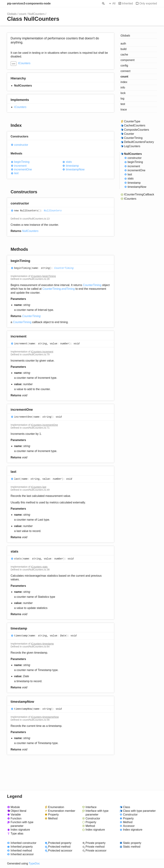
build (124, 49)
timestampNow (75, 169)
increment (20, 166)
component (128, 60)
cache (124, 55)
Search (103, 4)
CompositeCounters (137, 130)
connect (125, 71)
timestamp (72, 166)
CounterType (132, 121)
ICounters (24, 63)
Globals (12, 14)
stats (69, 162)
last (16, 173)
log (122, 99)
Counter (129, 134)
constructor (21, 145)
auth (123, 44)
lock (123, 93)
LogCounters (132, 146)
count (23, 14)
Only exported (148, 3)
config (124, 66)
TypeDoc (34, 863)
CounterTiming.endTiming (59, 289)
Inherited (127, 3)
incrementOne (23, 169)
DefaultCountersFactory (139, 142)
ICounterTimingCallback (139, 194)
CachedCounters (135, 125)
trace (124, 109)
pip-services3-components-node (29, 3)
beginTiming (22, 162)
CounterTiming (64, 268)
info (123, 88)
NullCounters (36, 14)
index (124, 82)
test (123, 104)
